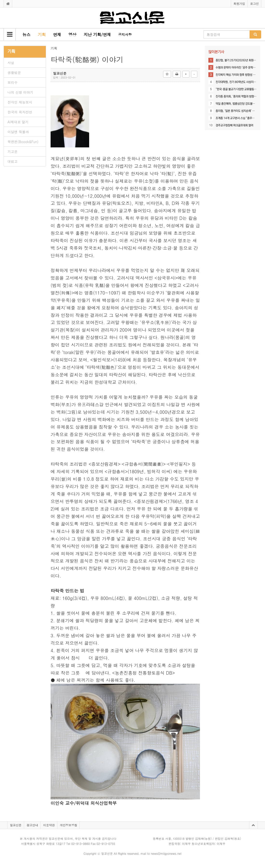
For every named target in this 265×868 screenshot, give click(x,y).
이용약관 (49, 825)
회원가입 (239, 3)
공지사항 (125, 34)
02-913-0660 (81, 844)
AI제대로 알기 (18, 122)
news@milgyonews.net (166, 853)
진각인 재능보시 (20, 102)
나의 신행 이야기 (20, 92)
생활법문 (14, 72)
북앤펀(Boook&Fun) (23, 142)
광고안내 (32, 825)
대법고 (13, 161)
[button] (10, 34)
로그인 (254, 3)
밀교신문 (16, 825)
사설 (11, 63)
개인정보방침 (68, 825)
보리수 (13, 82)
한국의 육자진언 (20, 112)
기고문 (13, 151)
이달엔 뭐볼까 (18, 132)
